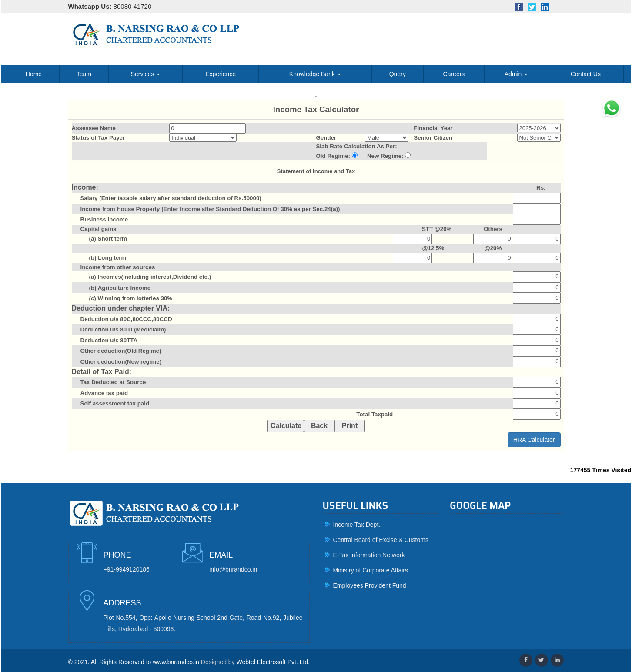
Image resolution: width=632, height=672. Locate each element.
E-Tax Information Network (369, 555)
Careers (454, 74)
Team (84, 74)
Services (146, 74)
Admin (516, 74)
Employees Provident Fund (370, 585)
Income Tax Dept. (357, 525)
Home (34, 74)
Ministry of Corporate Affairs (371, 570)
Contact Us (586, 74)
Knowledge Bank (315, 74)
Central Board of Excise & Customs (381, 540)
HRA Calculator (534, 440)
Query (398, 74)
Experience (221, 74)
